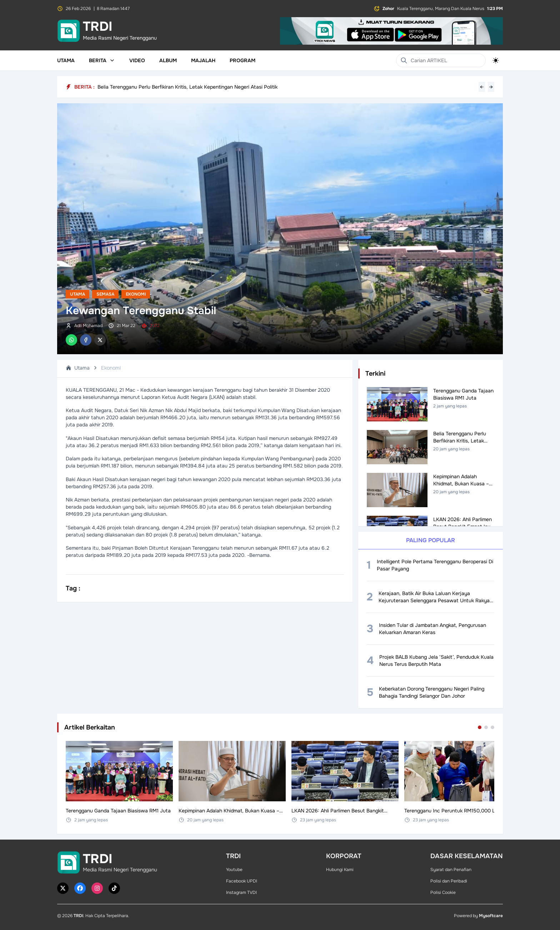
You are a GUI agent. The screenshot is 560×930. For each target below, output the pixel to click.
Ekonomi (136, 294)
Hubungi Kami (340, 870)
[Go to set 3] (492, 727)
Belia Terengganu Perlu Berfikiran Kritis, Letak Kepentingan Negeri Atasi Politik (187, 87)
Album (168, 60)
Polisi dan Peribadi (449, 881)
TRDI (78, 916)
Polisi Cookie (443, 892)
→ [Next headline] (491, 87)
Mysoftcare (491, 916)
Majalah (203, 60)
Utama (66, 60)
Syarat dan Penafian (451, 870)
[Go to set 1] (480, 727)
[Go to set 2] (486, 727)
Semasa (105, 294)
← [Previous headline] (482, 87)
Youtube (234, 870)
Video (137, 60)
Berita (102, 60)
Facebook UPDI (242, 881)
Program (242, 60)
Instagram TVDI (241, 892)
